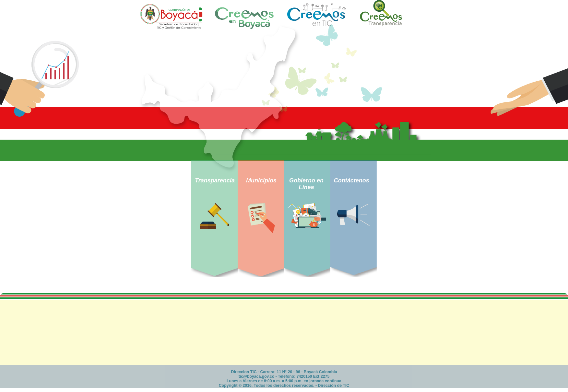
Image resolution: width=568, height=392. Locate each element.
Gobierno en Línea (306, 184)
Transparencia (215, 180)
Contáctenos (352, 180)
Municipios (261, 180)
